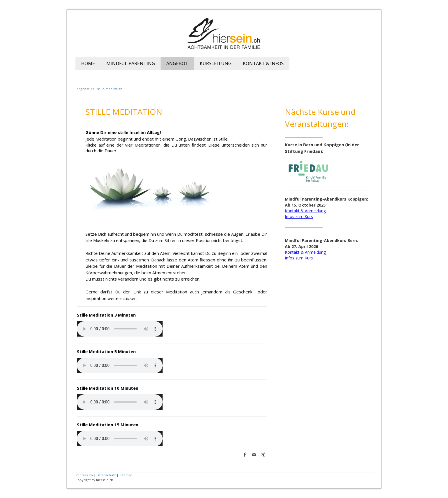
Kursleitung (216, 63)
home (88, 63)
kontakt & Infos (263, 63)
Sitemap (126, 475)
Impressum (84, 475)
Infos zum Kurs (299, 216)
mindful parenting (131, 63)
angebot (177, 63)
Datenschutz (106, 475)
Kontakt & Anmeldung (305, 211)
